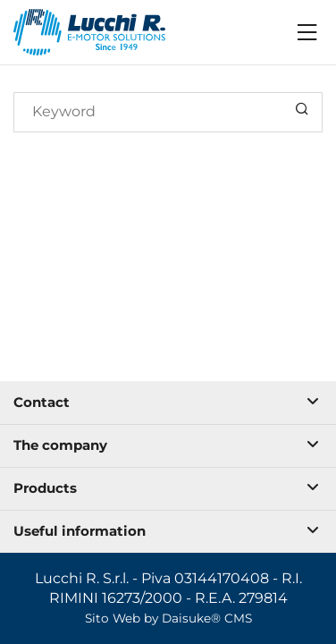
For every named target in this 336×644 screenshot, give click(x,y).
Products (166, 488)
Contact (166, 402)
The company (166, 445)
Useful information (166, 531)
